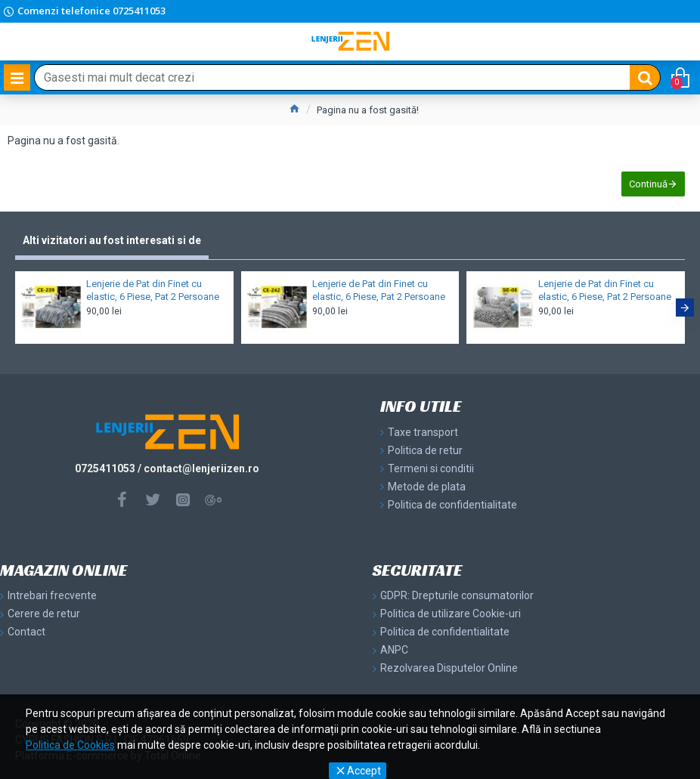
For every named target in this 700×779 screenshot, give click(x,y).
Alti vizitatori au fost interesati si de (112, 240)
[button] (685, 308)
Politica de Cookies (70, 745)
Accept (364, 771)
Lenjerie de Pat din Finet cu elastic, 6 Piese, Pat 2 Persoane (153, 290)
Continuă (648, 184)
